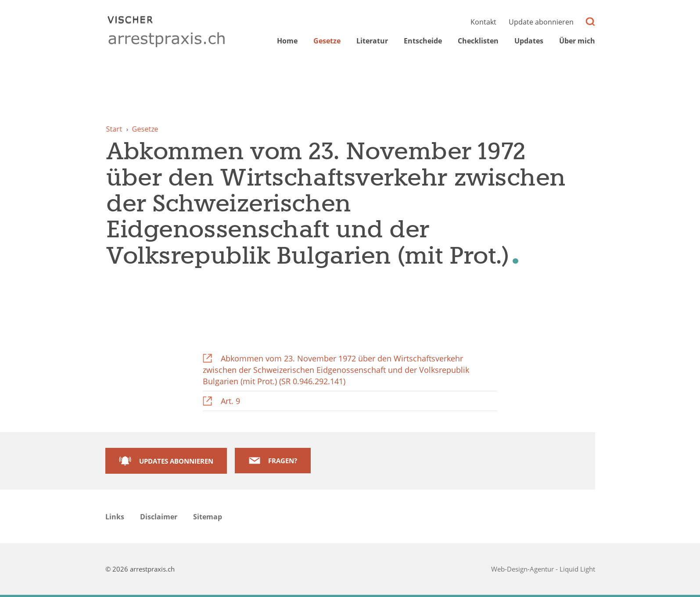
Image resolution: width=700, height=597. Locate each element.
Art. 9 (230, 401)
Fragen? (283, 461)
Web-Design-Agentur (523, 569)
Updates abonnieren (176, 461)
